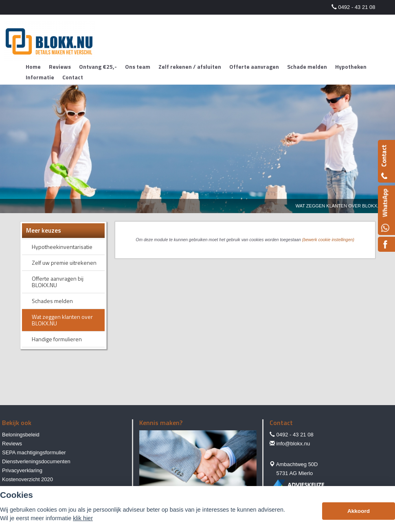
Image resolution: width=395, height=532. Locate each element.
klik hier (83, 518)
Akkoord (359, 511)
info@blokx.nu (293, 444)
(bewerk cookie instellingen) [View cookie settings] (328, 240)
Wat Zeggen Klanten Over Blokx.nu (340, 206)
